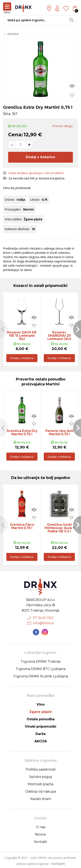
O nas (41, 825)
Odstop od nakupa (41, 790)
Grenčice (13, 34)
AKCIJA (41, 740)
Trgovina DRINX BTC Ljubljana (41, 667)
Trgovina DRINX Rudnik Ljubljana (40, 675)
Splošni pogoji (41, 775)
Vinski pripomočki (40, 725)
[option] (40, 69)
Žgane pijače (41, 710)
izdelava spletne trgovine (32, 862)
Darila (40, 732)
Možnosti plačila (40, 782)
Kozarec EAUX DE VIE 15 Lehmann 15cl (22, 334)
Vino (41, 703)
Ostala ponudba (41, 718)
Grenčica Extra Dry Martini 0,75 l (22, 433)
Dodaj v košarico (40, 157)
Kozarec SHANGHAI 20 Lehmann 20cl (59, 334)
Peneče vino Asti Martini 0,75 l (59, 433)
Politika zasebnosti (41, 768)
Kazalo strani (40, 797)
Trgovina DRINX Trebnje (41, 660)
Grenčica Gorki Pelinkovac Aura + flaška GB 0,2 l (59, 529)
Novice (40, 833)
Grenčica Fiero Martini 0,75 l (22, 527)
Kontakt (41, 840)
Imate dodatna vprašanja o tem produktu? (34, 173)
